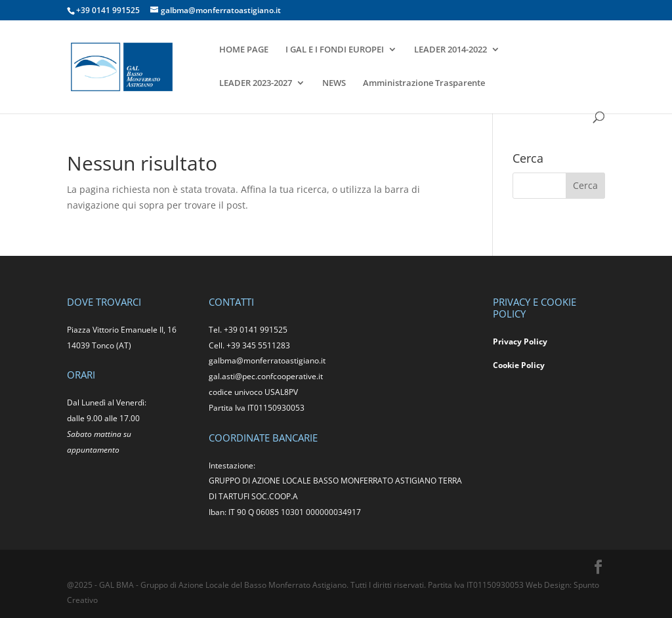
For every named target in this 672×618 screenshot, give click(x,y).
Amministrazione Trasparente (424, 83)
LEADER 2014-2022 (451, 50)
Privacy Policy (520, 341)
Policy (533, 365)
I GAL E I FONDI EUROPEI (335, 50)
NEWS (334, 83)
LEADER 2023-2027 (256, 83)
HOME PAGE (244, 50)
